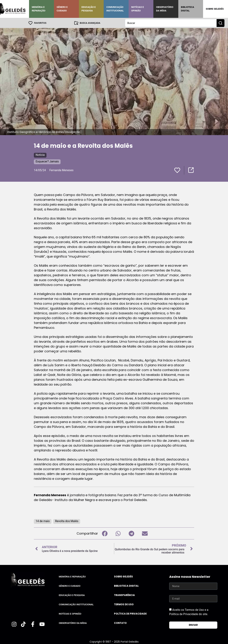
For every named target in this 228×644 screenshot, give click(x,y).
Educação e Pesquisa (89, 9)
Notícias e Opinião (138, 9)
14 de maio (43, 521)
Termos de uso (124, 604)
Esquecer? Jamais (47, 161)
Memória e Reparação (38, 9)
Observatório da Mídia (165, 9)
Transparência (124, 595)
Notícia (40, 155)
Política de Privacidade (130, 614)
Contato (120, 623)
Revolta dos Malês (67, 521)
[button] (105, 533)
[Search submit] (221, 23)
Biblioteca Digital (188, 9)
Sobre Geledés (215, 9)
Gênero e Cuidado (62, 9)
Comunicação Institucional (115, 9)
